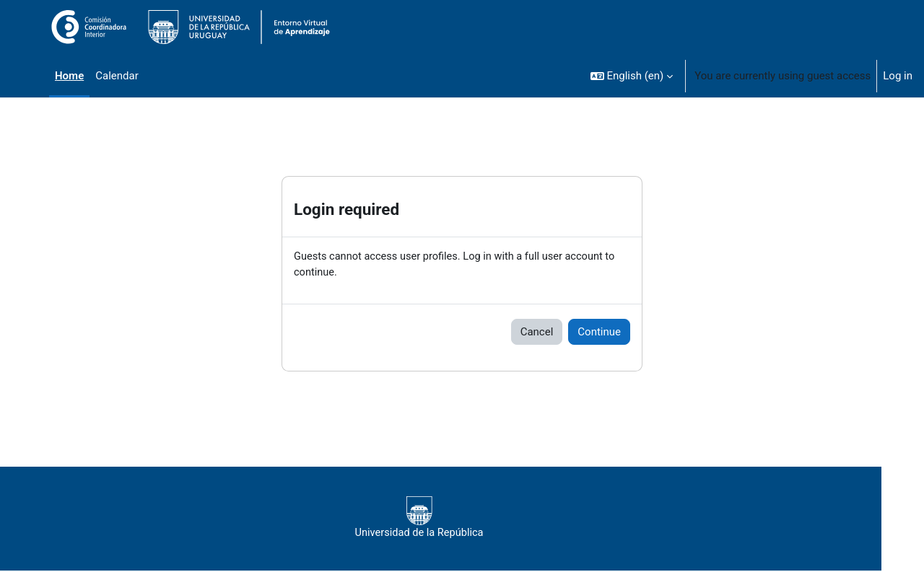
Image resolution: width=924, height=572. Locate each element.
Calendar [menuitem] (117, 76)
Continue (599, 333)
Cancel (537, 333)
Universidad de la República (446, 519)
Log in (898, 76)
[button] (632, 76)
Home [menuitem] (69, 76)
